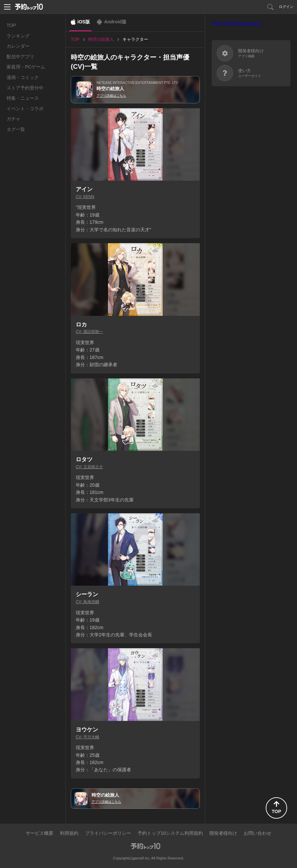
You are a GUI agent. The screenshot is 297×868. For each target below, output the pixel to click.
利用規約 (69, 833)
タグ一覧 (16, 129)
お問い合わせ (257, 833)
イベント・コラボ (25, 109)
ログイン (286, 7)
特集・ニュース (23, 98)
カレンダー (18, 46)
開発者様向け (223, 833)
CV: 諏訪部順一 (89, 332)
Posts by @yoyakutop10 (237, 23)
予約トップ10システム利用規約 (170, 833)
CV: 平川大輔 (87, 737)
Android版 (115, 22)
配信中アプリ (20, 57)
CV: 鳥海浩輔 (87, 602)
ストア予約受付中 (25, 88)
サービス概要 (40, 833)
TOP (11, 25)
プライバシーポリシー (108, 833)
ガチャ (13, 119)
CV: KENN (85, 197)
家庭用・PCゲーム (26, 67)
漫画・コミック (23, 77)
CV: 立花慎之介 (89, 467)
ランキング (18, 36)
